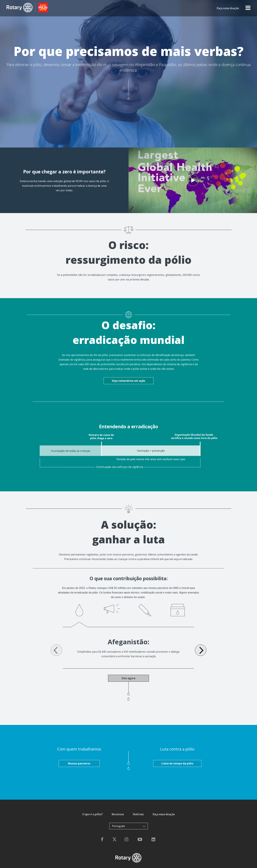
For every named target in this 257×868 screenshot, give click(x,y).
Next (201, 650)
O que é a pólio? (93, 814)
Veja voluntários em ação (128, 381)
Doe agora (129, 678)
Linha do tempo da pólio (177, 764)
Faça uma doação (228, 8)
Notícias (138, 814)
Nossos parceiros (79, 764)
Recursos (118, 814)
